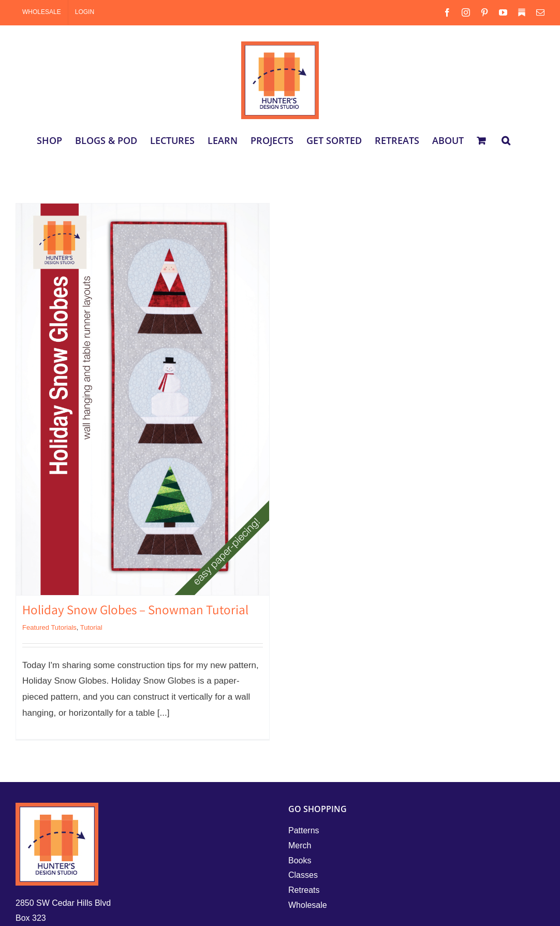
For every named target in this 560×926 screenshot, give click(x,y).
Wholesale (308, 905)
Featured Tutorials (49, 627)
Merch (300, 845)
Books (300, 860)
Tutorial (91, 627)
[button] (506, 140)
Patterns (304, 830)
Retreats (304, 890)
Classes (303, 875)
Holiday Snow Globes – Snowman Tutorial (135, 612)
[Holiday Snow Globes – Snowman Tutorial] (143, 399)
